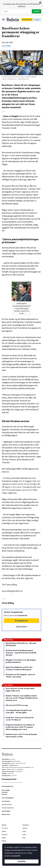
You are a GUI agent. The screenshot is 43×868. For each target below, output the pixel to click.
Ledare (4, 838)
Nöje (24, 838)
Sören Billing (6, 46)
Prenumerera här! (9, 779)
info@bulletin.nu (14, 765)
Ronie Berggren (6, 811)
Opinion (25, 828)
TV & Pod (5, 828)
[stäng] (40, 3)
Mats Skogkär (6, 790)
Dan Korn (4, 794)
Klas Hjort (5, 792)
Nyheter (4, 825)
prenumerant (23, 615)
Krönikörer (26, 825)
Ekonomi (5, 835)
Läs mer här (16, 856)
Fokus (24, 831)
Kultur (24, 835)
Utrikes (4, 831)
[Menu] (3, 20)
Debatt (4, 841)
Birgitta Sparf (6, 814)
